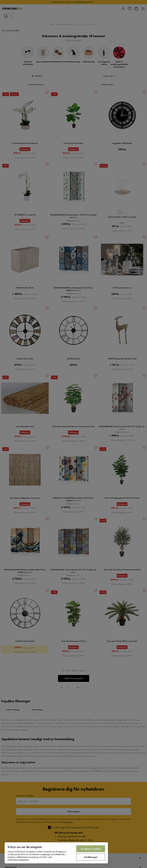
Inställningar (91, 857)
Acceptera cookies (91, 849)
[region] (56, 853)
